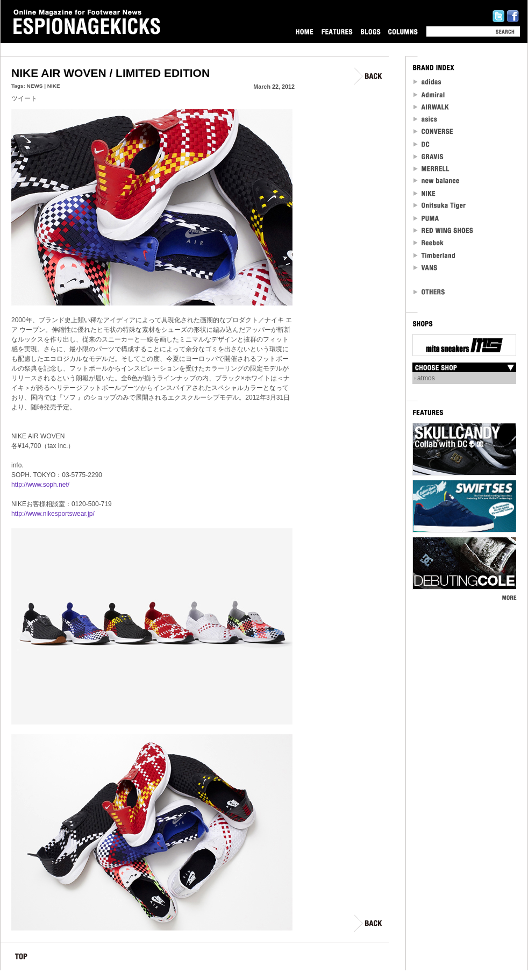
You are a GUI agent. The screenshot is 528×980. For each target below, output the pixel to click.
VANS (426, 268)
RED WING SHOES (444, 230)
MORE (509, 597)
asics (426, 119)
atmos (426, 378)
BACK (369, 76)
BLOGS (370, 31)
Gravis (428, 156)
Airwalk (431, 107)
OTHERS (430, 292)
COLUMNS (403, 31)
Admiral (430, 94)
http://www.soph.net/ (40, 485)
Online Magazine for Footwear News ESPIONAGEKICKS (87, 22)
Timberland (435, 255)
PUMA (427, 218)
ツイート (24, 98)
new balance (437, 181)
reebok (429, 243)
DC (422, 144)
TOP (21, 958)
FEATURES (337, 31)
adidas (428, 82)
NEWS (35, 86)
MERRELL (432, 169)
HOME (305, 31)
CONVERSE (434, 132)
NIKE (54, 86)
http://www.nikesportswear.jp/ (53, 514)
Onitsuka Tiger (440, 206)
